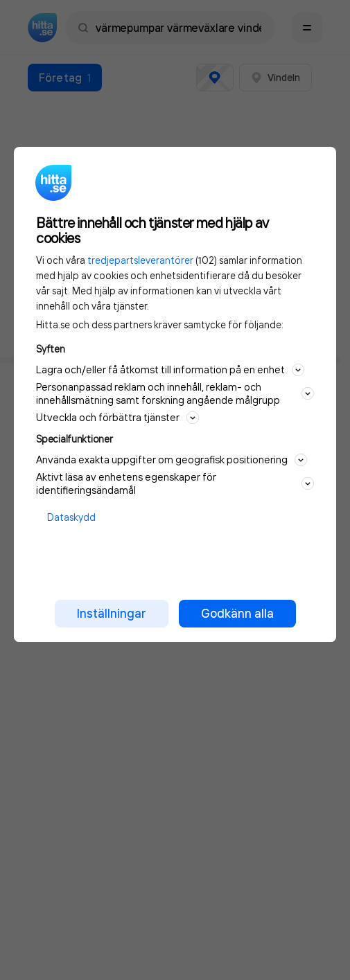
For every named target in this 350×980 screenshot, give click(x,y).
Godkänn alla (237, 613)
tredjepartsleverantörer (140, 260)
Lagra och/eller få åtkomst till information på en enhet (170, 369)
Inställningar (112, 613)
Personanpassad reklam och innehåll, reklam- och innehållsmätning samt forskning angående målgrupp (175, 393)
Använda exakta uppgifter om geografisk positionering (172, 460)
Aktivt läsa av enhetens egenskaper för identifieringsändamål (175, 483)
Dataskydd (71, 517)
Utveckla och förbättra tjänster (117, 417)
